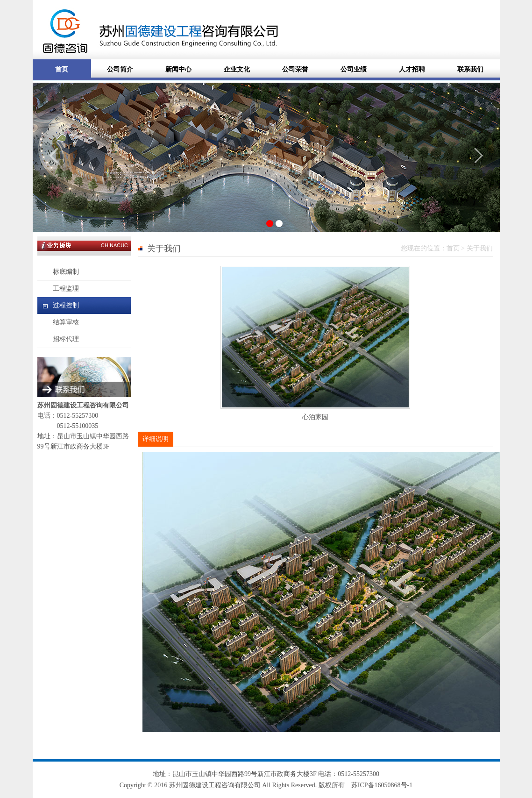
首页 (62, 69)
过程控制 (66, 305)
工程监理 (66, 289)
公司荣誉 (295, 69)
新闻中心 (178, 69)
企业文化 (237, 69)
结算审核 (66, 322)
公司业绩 (354, 69)
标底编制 (66, 272)
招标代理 (66, 339)
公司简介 (120, 69)
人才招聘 (412, 69)
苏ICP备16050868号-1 (382, 785)
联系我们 (470, 69)
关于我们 (480, 248)
